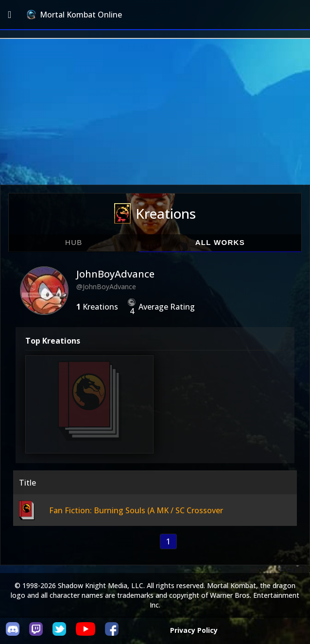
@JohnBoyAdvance (106, 287)
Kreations (155, 213)
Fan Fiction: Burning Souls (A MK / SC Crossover (136, 510)
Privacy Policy (194, 630)
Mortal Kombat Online (74, 15)
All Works (220, 242)
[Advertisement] (155, 112)
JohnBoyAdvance (115, 274)
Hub (74, 242)
